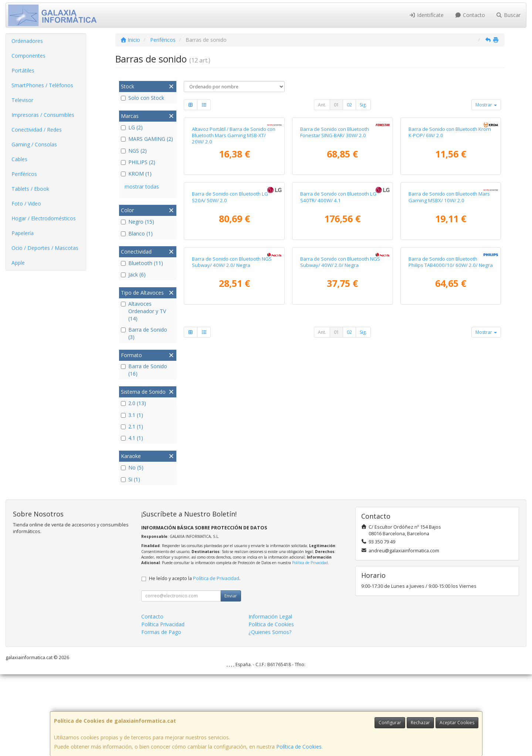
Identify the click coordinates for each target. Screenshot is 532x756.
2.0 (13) (133, 403)
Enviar (231, 677)
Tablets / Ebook (30, 189)
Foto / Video (26, 204)
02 (349, 105)
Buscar (509, 15)
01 (336, 105)
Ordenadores (27, 41)
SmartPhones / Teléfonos (42, 85)
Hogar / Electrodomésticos (44, 218)
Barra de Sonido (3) (144, 333)
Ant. (322, 105)
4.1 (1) (132, 438)
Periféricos (24, 174)
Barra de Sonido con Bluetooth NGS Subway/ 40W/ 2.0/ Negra (232, 496)
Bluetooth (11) (142, 263)
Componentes (28, 56)
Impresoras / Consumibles (43, 115)
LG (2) (132, 127)
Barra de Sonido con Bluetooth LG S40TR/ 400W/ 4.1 (338, 353)
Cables (19, 159)
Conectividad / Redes (37, 130)
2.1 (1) (132, 426)
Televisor (22, 100)
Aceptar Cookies (457, 723)
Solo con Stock (143, 98)
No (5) (132, 467)
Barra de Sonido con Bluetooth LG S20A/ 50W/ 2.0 (230, 353)
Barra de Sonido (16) (144, 370)
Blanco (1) (137, 233)
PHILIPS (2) (138, 162)
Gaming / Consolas (34, 144)
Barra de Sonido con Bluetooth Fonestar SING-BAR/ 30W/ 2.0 (335, 210)
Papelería (23, 233)
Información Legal (270, 698)
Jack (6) (133, 274)
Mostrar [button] (486, 105)
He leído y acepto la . (195, 660)
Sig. (363, 105)
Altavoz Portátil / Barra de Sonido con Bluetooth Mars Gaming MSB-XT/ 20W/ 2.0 (234, 213)
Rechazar (420, 723)
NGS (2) (134, 151)
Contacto (470, 15)
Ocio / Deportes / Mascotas (45, 248)
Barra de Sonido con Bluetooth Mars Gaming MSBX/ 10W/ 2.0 (449, 353)
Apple (18, 263)
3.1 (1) (132, 415)
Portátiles (23, 70)
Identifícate (427, 15)
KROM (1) (136, 174)
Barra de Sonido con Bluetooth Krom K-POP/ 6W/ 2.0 (450, 210)
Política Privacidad (163, 706)
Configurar (390, 723)
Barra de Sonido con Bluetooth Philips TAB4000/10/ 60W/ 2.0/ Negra (451, 496)
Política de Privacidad (310, 644)
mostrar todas (142, 187)
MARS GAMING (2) (147, 139)
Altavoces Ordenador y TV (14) (143, 311)
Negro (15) (138, 222)
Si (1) (131, 479)
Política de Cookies (299, 747)
